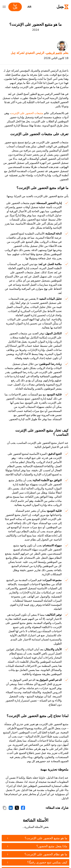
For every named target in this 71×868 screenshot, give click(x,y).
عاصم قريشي (54, 53)
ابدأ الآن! (15, 7)
